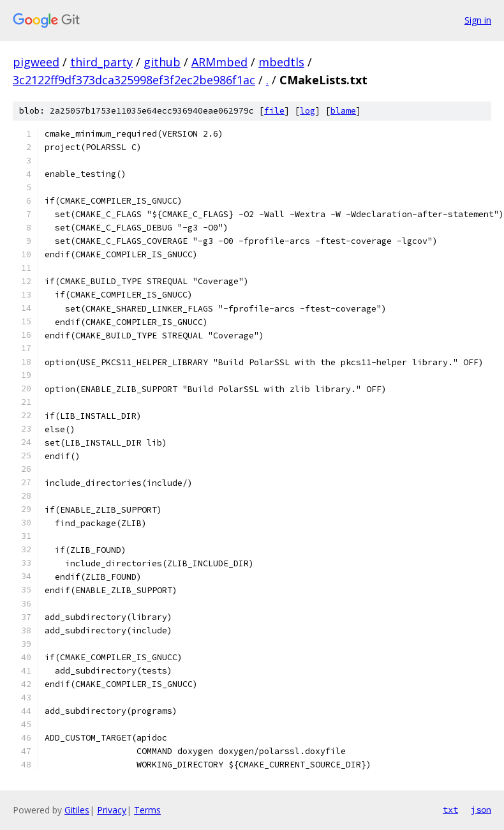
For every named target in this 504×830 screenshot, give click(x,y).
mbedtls (281, 62)
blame (343, 111)
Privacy (112, 810)
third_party (101, 62)
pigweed (36, 62)
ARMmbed (219, 62)
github (162, 62)
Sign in (478, 20)
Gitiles (77, 810)
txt (450, 810)
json (481, 810)
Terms (147, 810)
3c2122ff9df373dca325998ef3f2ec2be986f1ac (134, 80)
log (308, 111)
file (274, 111)
